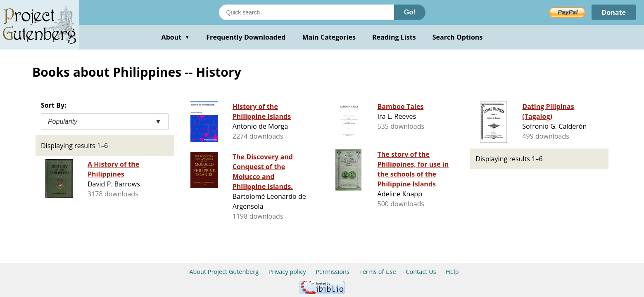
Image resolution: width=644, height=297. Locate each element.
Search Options (458, 37)
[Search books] (307, 12)
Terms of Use (378, 272)
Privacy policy (287, 272)
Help (452, 272)
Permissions (333, 272)
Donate (614, 12)
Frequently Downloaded (246, 37)
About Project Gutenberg (224, 272)
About (176, 37)
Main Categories (329, 37)
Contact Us (421, 272)
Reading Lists (394, 37)
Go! (410, 12)
